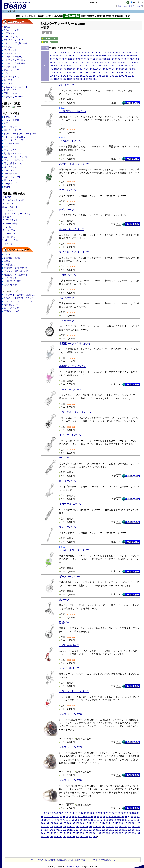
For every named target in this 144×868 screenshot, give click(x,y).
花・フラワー (10, 127)
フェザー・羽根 (11, 143)
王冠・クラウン (11, 150)
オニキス (7, 197)
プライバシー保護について (103, 860)
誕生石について (11, 308)
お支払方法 (9, 265)
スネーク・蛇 (10, 170)
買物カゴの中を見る (126, 6)
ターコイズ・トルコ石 (13, 200)
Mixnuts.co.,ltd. (74, 867)
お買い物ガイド (82, 860)
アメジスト (8, 203)
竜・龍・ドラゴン (12, 154)
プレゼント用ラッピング (16, 271)
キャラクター (10, 173)
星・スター (9, 180)
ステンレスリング (12, 33)
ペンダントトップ (12, 53)
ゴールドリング (11, 37)
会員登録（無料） (12, 258)
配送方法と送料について (16, 268)
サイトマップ (10, 278)
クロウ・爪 (9, 187)
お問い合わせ (10, 285)
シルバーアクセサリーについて (19, 298)
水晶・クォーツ (10, 207)
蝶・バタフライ (11, 167)
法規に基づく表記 (65, 860)
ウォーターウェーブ (13, 140)
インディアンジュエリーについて (20, 301)
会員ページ (9, 261)
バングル (8, 47)
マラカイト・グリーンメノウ (17, 214)
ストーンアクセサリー (15, 63)
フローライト (9, 234)
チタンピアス (10, 90)
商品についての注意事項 (16, 275)
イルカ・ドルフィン (13, 160)
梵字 (6, 123)
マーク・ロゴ (10, 184)
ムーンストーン (10, 210)
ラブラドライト (10, 220)
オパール (7, 227)
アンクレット (10, 67)
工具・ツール (10, 93)
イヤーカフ (9, 73)
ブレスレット (10, 50)
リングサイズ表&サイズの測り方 (20, 295)
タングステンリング (13, 40)
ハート (7, 147)
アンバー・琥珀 (10, 224)
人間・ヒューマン (12, 177)
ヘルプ (7, 254)
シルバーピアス (11, 77)
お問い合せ (50, 860)
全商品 (7, 27)
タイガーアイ (9, 230)
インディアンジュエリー (16, 60)
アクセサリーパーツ (13, 97)
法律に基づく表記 (12, 281)
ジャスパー (8, 217)
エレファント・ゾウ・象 (16, 157)
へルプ (139, 6)
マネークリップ (11, 70)
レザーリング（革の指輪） (17, 43)
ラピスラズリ (9, 237)
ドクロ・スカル (11, 117)
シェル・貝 (8, 244)
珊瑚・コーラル (10, 240)
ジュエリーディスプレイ (16, 87)
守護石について (11, 311)
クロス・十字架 (11, 120)
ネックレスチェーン (13, 57)
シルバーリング (11, 30)
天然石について (11, 305)
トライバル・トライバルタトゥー (20, 133)
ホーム (5, 11)
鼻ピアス (8, 80)
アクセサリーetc (12, 83)
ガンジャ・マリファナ (15, 130)
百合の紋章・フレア (13, 163)
